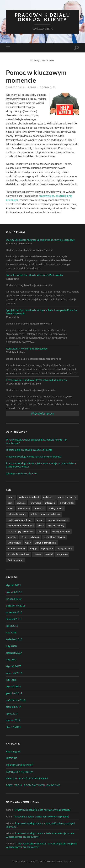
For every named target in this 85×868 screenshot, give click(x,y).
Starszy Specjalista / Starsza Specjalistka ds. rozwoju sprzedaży (40, 240)
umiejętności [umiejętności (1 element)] (14, 543)
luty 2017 (11, 659)
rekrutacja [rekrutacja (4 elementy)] (43, 531)
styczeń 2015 (13, 686)
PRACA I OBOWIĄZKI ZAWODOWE (27, 778)
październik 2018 (16, 605)
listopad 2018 (14, 599)
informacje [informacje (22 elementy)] (35, 503)
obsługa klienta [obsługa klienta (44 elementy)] (56, 508)
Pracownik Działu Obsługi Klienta (42, 17)
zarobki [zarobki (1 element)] (49, 554)
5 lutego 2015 (15, 87)
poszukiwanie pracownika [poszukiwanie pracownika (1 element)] (21, 526)
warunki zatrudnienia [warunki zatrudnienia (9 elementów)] (46, 543)
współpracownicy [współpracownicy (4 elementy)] (17, 548)
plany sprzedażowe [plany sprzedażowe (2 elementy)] (51, 514)
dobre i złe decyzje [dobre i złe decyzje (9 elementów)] (67, 497)
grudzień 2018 (14, 592)
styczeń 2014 (13, 727)
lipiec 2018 (12, 626)
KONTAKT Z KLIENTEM (20, 772)
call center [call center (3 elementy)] (49, 497)
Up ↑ (71, 862)
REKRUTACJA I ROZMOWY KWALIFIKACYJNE (33, 785)
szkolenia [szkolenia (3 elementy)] (35, 537)
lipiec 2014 (12, 713)
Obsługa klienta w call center (22, 473)
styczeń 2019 (13, 585)
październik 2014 (16, 700)
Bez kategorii (13, 751)
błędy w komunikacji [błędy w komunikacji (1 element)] (29, 497)
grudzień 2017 (14, 653)
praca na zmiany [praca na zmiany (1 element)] (56, 526)
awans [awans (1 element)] (11, 497)
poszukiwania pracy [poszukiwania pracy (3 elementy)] (58, 520)
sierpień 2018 (14, 619)
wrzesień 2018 (14, 612)
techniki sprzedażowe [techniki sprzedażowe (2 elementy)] (55, 537)
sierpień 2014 (14, 707)
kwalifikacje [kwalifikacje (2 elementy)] (24, 508)
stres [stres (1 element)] (23, 537)
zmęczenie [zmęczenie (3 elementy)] (62, 554)
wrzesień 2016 (14, 673)
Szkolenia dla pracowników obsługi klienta (29, 450)
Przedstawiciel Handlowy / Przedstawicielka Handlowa (36, 380)
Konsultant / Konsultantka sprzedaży (27, 348)
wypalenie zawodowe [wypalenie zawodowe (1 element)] (18, 554)
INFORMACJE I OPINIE (19, 765)
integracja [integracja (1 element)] (50, 503)
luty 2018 (11, 646)
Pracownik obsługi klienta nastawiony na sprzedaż (34, 456)
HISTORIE (12, 758)
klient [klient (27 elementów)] (11, 508)
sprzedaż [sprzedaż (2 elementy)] (12, 537)
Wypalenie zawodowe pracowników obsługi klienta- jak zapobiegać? (37, 441)
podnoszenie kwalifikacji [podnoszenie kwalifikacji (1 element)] (20, 520)
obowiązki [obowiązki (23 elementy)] (39, 508)
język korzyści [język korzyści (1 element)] (67, 503)
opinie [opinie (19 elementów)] (34, 514)
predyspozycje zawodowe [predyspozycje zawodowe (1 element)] (21, 531)
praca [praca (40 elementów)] (41, 526)
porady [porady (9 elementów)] (40, 520)
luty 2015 (11, 680)
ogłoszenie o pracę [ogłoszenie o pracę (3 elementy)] (17, 514)
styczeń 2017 (13, 666)
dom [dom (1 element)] (10, 503)
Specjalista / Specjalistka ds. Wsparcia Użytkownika (34, 275)
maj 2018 (11, 632)
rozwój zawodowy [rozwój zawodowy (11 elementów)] (61, 531)
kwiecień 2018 (14, 639)
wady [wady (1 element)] (28, 543)
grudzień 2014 (14, 693)
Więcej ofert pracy (42, 413)
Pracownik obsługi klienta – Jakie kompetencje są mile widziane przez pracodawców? (41, 465)
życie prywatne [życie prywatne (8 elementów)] (15, 560)
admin (32, 87)
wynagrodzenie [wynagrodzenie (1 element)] (65, 548)
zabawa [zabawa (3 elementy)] (37, 554)
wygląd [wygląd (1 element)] (33, 548)
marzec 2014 (13, 720)
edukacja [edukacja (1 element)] (21, 503)
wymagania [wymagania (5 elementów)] (47, 548)
